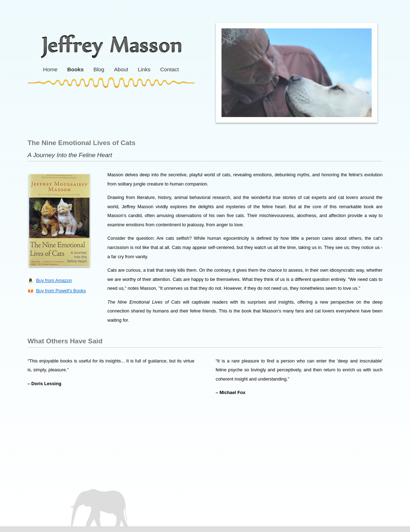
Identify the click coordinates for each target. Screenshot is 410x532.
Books (75, 69)
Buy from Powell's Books (61, 291)
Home (50, 69)
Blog (99, 69)
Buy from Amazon (54, 280)
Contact (169, 69)
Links (144, 69)
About (121, 69)
